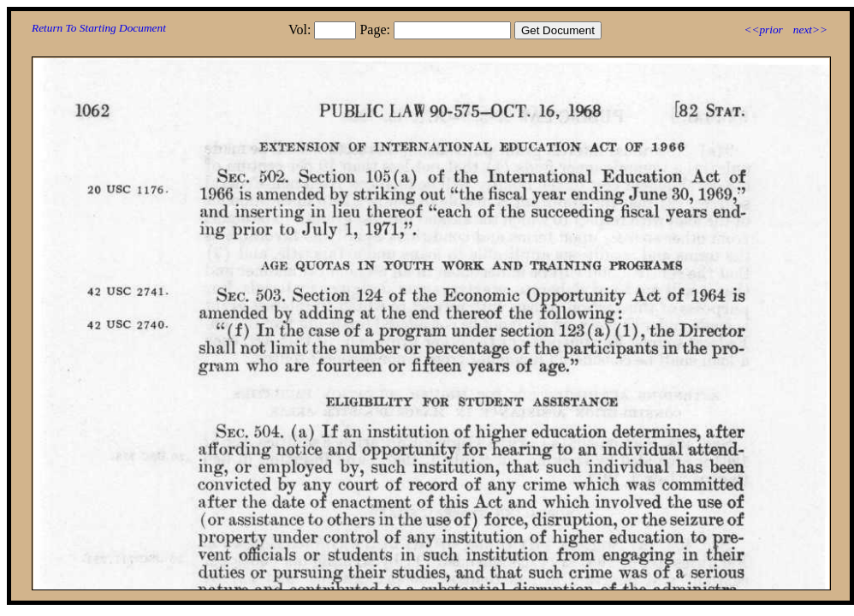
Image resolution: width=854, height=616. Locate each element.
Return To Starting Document (99, 28)
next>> (810, 30)
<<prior (763, 30)
